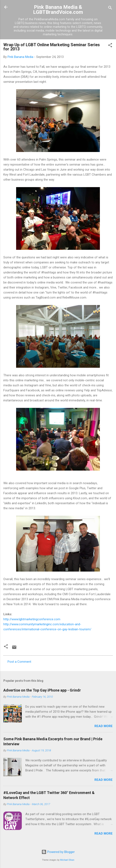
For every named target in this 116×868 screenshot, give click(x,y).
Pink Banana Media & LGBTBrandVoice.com (58, 10)
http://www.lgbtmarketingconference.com (32, 619)
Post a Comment (19, 662)
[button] (110, 46)
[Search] (110, 8)
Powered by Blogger (58, 852)
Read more (104, 726)
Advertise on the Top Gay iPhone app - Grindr (42, 690)
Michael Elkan (67, 860)
